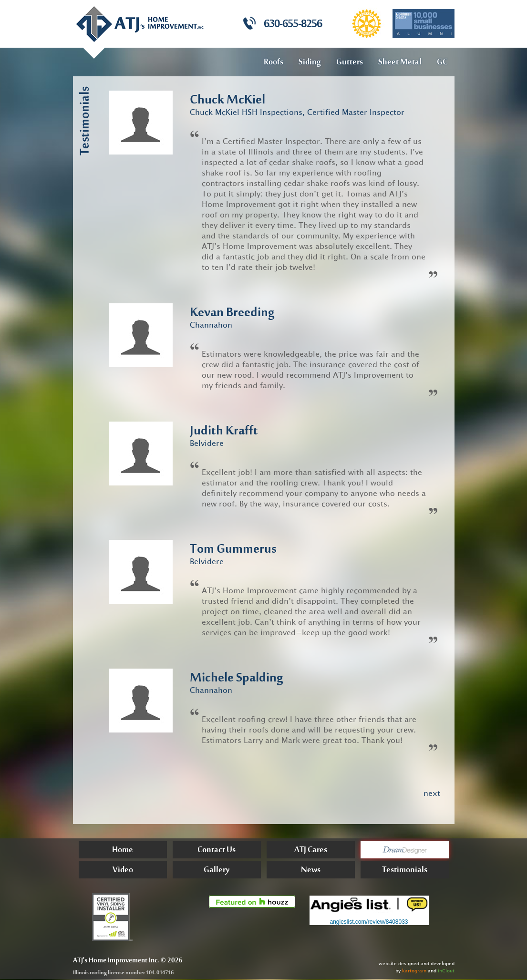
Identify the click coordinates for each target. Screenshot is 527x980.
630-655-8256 (293, 25)
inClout (446, 971)
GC (442, 62)
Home (123, 851)
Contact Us (217, 851)
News (311, 871)
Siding (310, 62)
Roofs (274, 62)
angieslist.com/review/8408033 (369, 922)
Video (123, 871)
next (432, 793)
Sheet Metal (400, 62)
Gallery (217, 871)
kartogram (414, 971)
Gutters (350, 62)
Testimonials (405, 871)
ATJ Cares (311, 851)
